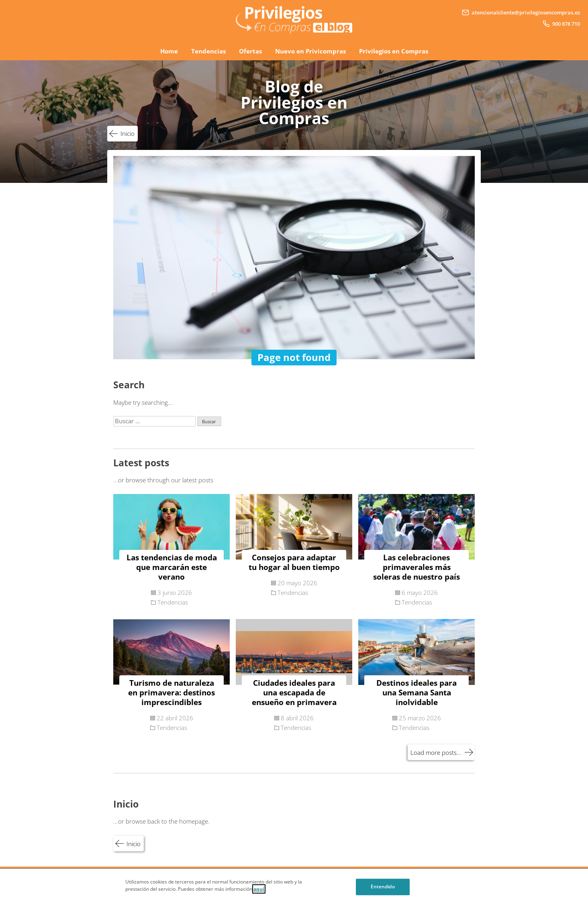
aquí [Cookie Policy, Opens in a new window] (259, 895)
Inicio (128, 133)
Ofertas (250, 51)
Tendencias (208, 51)
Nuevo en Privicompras (310, 51)
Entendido (383, 892)
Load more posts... (436, 752)
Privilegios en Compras (394, 51)
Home (169, 51)
